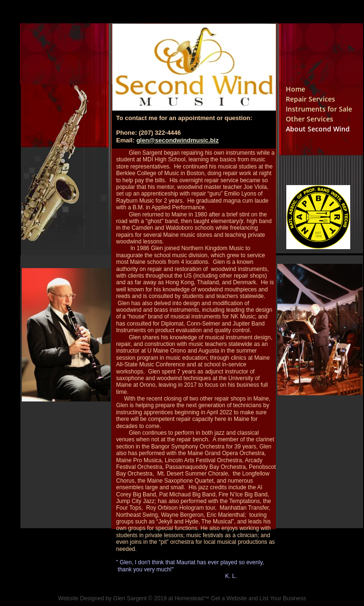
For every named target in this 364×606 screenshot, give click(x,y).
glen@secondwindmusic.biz (178, 140)
